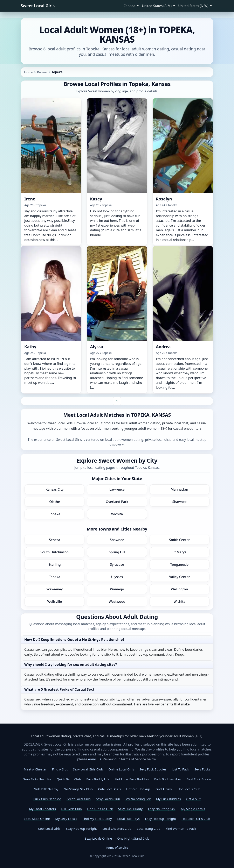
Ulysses (117, 577)
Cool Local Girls (49, 828)
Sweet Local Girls (38, 6)
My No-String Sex (138, 799)
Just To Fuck (180, 769)
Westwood (117, 602)
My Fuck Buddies (168, 799)
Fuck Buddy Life (98, 779)
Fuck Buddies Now (168, 779)
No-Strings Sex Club (78, 789)
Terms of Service (117, 848)
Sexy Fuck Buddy (130, 809)
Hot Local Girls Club (196, 819)
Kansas (42, 72)
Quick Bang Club (69, 779)
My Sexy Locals (66, 819)
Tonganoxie (179, 564)
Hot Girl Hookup (138, 789)
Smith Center (179, 540)
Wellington (180, 589)
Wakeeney (55, 589)
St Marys (179, 552)
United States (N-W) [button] (194, 6)
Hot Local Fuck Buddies (132, 779)
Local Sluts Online (37, 819)
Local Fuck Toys (128, 819)
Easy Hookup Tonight (160, 819)
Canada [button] (130, 6)
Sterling (54, 564)
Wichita (117, 514)
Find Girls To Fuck (100, 809)
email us (95, 759)
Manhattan (180, 489)
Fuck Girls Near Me (47, 799)
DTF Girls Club (71, 809)
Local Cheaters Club (117, 828)
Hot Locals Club (189, 789)
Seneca (55, 540)
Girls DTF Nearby (46, 789)
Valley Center (179, 577)
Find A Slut (60, 769)
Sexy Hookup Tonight (81, 828)
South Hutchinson (54, 552)
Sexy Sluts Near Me (37, 779)
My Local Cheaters (42, 809)
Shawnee (179, 502)
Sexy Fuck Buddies (153, 769)
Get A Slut (193, 799)
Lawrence (117, 489)
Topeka (54, 514)
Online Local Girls (121, 769)
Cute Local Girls (109, 789)
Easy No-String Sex (162, 809)
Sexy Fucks (202, 769)
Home (29, 72)
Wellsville (54, 602)
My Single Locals (193, 809)
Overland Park (117, 502)
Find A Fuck (164, 789)
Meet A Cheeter (35, 769)
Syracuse (117, 564)
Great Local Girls (79, 799)
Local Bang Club (149, 828)
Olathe (54, 502)
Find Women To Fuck (181, 828)
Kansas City (54, 489)
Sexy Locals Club (108, 799)
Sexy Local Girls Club (88, 769)
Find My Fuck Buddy (97, 819)
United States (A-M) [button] (157, 6)
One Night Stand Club (133, 838)
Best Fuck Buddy (199, 779)
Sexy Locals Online (98, 838)
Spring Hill (117, 552)
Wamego (117, 589)
